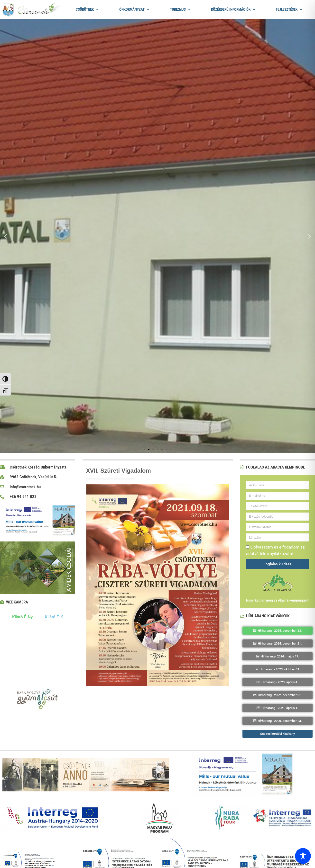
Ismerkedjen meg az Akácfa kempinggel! (277, 600)
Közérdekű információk (233, 10)
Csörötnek (87, 10)
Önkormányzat (134, 10)
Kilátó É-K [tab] (54, 617)
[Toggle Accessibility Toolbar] (303, 856)
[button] (5, 236)
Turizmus (180, 10)
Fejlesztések (289, 10)
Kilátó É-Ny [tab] (22, 617)
